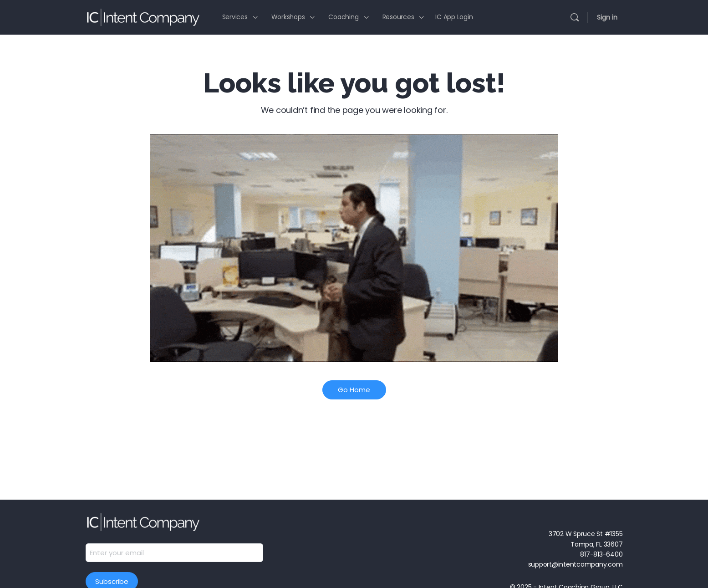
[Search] (575, 17)
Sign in (607, 17)
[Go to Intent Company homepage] (143, 16)
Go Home (354, 390)
